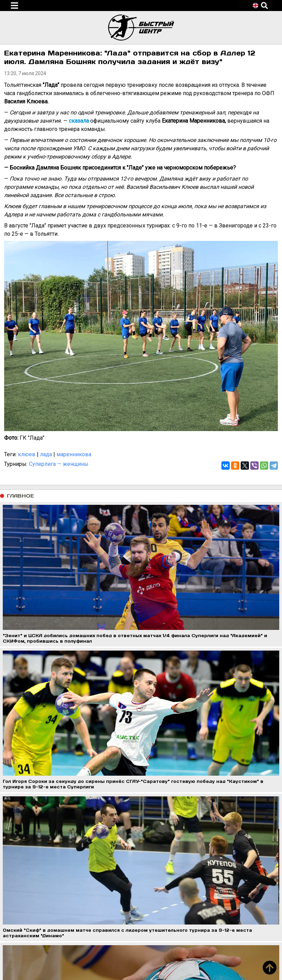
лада (46, 454)
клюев (27, 454)
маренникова (74, 454)
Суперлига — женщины (59, 464)
